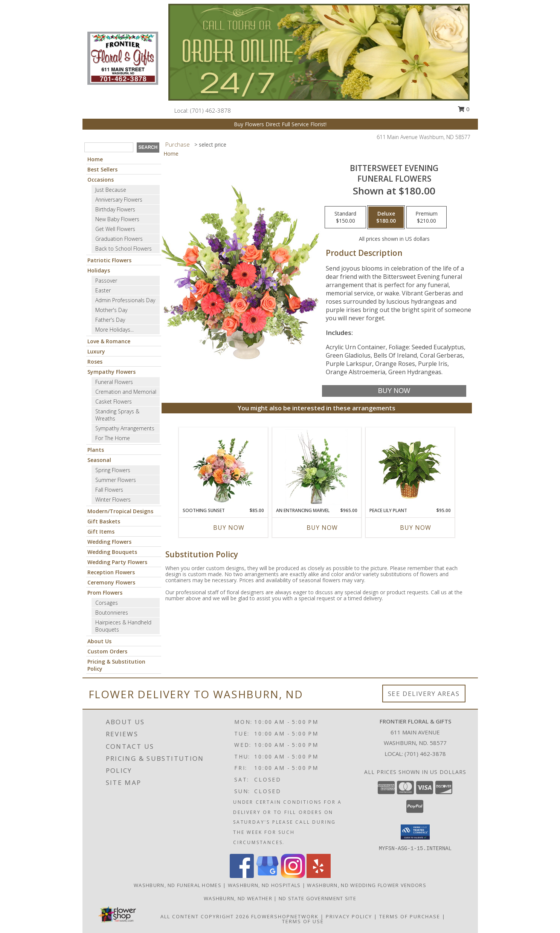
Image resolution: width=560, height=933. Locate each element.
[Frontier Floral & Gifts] (123, 57)
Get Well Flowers (115, 229)
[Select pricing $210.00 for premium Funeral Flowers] (426, 217)
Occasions (101, 180)
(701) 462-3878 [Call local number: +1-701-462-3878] (211, 110)
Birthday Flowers (115, 209)
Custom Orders (107, 651)
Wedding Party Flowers (117, 562)
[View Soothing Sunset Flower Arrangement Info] (223, 467)
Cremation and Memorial (126, 392)
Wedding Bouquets (112, 552)
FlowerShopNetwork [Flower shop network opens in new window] (285, 916)
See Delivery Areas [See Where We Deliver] (424, 694)
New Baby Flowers (117, 219)
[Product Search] (109, 147)
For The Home (113, 438)
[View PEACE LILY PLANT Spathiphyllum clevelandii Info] (410, 467)
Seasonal (99, 460)
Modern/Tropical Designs (120, 511)
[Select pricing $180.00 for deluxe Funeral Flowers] (386, 217)
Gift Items (101, 532)
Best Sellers (102, 169)
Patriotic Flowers (109, 260)
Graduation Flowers (119, 239)
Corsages (107, 603)
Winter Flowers (113, 499)
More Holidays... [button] (114, 330)
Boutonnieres (112, 613)
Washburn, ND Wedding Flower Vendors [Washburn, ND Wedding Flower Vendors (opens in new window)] (367, 885)
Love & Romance (109, 341)
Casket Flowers (114, 401)
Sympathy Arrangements (125, 428)
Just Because (111, 190)
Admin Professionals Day (125, 300)
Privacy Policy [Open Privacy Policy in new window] (349, 916)
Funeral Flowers (114, 382)
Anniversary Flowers (119, 200)
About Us (99, 641)
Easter (103, 290)
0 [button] (464, 109)
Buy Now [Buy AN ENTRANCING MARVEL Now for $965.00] (322, 528)
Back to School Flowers (124, 249)
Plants (96, 450)
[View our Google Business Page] (267, 876)
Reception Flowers (111, 572)
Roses (95, 362)
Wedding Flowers (109, 542)
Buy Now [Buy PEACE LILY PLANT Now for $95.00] (416, 528)
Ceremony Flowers (111, 582)
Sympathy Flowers (111, 372)
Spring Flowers (113, 470)
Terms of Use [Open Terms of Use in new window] (303, 921)
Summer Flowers (116, 480)
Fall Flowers (109, 490)
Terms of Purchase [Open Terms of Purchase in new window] (410, 916)
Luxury (96, 351)
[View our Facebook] (242, 876)
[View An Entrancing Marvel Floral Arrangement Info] (317, 467)
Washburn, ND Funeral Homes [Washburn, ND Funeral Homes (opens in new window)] (178, 885)
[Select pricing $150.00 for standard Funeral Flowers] (345, 217)
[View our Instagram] (293, 876)
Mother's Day (111, 310)
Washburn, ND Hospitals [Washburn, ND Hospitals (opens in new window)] (264, 885)
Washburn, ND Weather (238, 898)
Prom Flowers (105, 593)
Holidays (99, 270)
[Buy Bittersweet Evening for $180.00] (394, 391)
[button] (415, 832)
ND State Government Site (317, 898)
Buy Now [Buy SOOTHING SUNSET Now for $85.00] (229, 528)
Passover (106, 281)
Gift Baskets (104, 521)
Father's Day (110, 320)
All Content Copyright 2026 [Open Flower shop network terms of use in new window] (205, 916)
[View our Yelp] (319, 876)
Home (95, 159)
